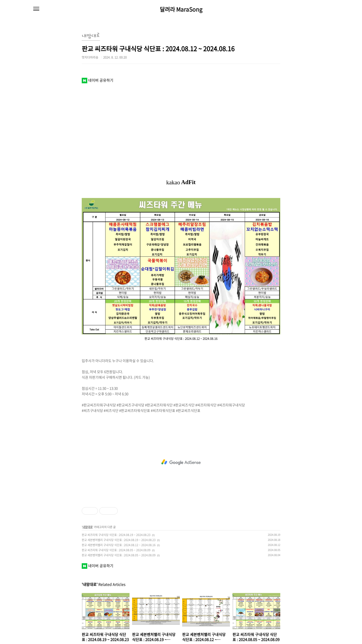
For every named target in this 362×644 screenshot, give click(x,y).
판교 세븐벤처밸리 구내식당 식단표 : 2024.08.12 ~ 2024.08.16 (119, 545)
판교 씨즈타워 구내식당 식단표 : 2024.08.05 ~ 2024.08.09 (116, 550)
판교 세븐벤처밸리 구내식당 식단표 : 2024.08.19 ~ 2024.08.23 (119, 540)
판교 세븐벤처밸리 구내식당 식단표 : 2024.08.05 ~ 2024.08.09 (119, 555)
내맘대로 (87, 527)
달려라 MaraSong (181, 9)
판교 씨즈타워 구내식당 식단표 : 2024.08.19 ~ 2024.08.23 (116, 535)
